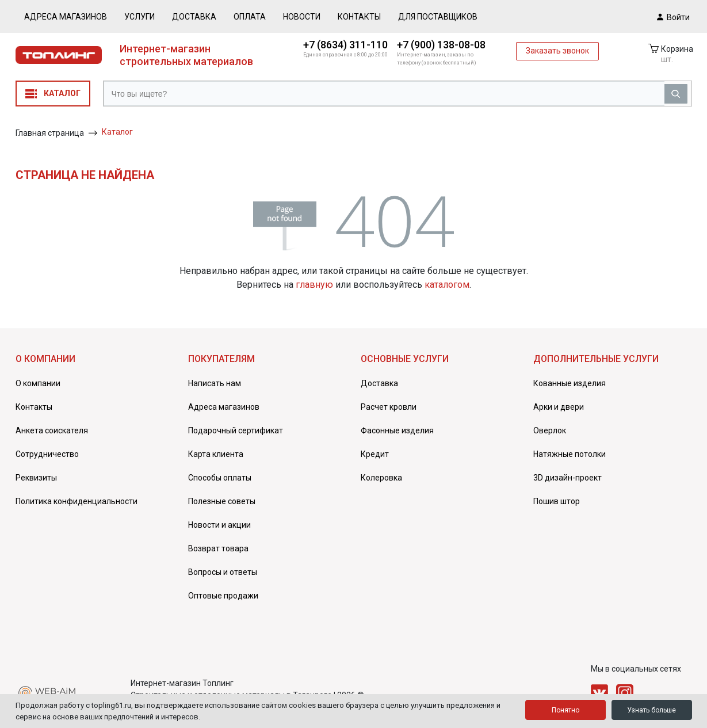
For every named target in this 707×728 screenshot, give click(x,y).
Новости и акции (219, 525)
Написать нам (215, 383)
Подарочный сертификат (236, 430)
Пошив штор (557, 501)
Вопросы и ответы (223, 572)
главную (314, 285)
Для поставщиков (438, 17)
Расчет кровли (389, 407)
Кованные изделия (570, 383)
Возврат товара (218, 548)
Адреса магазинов (66, 17)
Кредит (375, 454)
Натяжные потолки (570, 454)
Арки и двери (559, 407)
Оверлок (550, 430)
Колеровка (381, 478)
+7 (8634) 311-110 (345, 45)
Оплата (250, 17)
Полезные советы (222, 501)
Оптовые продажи (223, 596)
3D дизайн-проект (567, 478)
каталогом (447, 285)
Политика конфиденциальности (77, 501)
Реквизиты (36, 478)
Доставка (194, 17)
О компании (38, 383)
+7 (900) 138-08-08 (441, 45)
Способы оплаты (220, 478)
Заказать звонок (557, 51)
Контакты (359, 17)
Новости (302, 17)
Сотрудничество (47, 454)
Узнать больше (651, 710)
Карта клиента (216, 454)
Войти (673, 17)
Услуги (140, 17)
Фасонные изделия (397, 430)
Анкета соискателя (52, 430)
